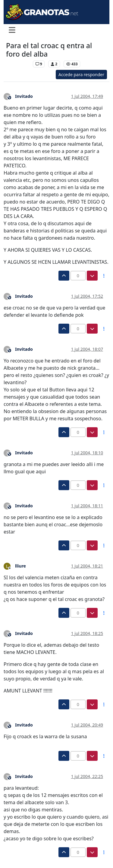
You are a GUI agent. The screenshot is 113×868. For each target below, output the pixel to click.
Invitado (24, 96)
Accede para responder (81, 75)
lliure (20, 566)
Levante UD (18, 64)
